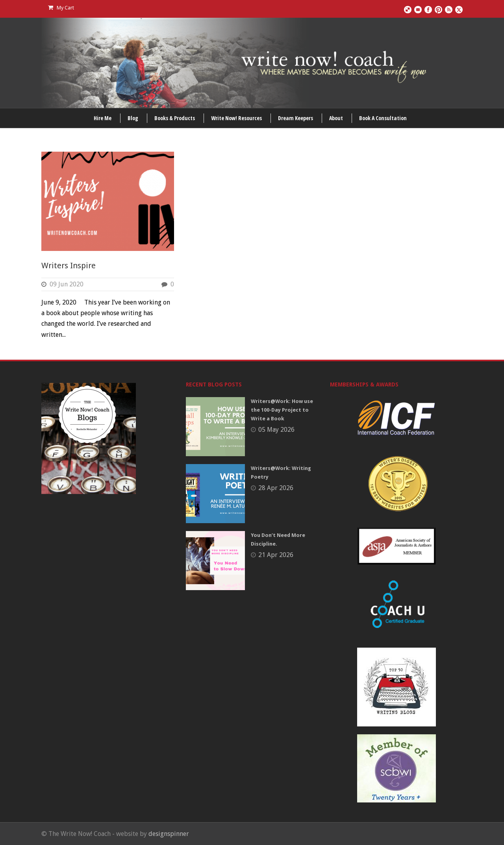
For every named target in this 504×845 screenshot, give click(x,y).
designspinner (169, 834)
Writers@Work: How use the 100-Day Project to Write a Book (282, 410)
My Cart (61, 8)
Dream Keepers (296, 118)
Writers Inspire (69, 266)
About (336, 118)
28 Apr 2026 (276, 488)
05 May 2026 (276, 430)
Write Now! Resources (236, 118)
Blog (133, 118)
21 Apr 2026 (276, 555)
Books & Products (175, 118)
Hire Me (103, 118)
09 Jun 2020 (67, 284)
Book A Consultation (383, 118)
